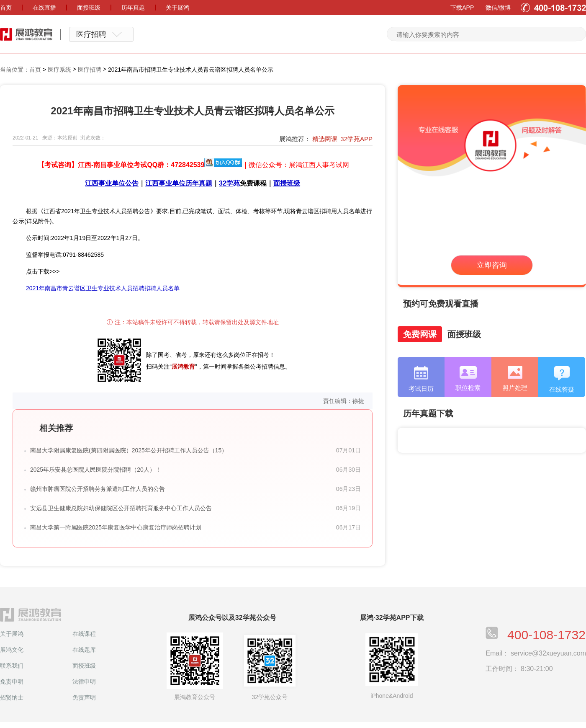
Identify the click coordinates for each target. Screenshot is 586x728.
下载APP (462, 8)
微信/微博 (498, 8)
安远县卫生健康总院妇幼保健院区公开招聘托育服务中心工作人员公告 (121, 508)
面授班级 (84, 666)
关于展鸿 (12, 634)
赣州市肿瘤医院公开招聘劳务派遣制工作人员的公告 (98, 489)
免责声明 (84, 697)
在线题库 (84, 650)
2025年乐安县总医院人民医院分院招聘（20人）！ (96, 470)
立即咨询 (492, 265)
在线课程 (84, 634)
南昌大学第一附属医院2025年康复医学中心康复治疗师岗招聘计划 (116, 527)
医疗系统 (59, 70)
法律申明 (84, 682)
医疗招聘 (90, 70)
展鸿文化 (12, 650)
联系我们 (12, 666)
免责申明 (12, 682)
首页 (35, 70)
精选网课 (325, 139)
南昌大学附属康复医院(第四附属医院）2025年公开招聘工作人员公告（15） (129, 450)
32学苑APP (356, 139)
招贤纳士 (12, 697)
